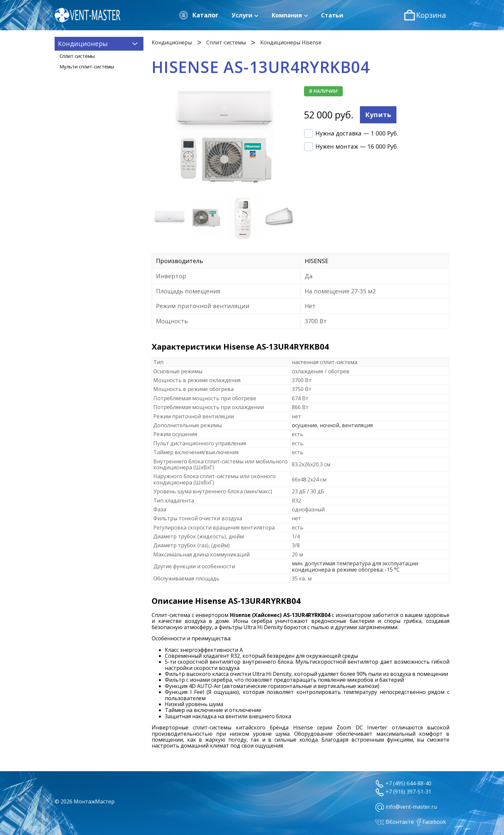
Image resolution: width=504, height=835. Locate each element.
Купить (378, 115)
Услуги (245, 15)
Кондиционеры (172, 42)
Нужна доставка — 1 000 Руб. (351, 133)
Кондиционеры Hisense (291, 42)
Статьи (332, 15)
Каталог (198, 15)
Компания (290, 15)
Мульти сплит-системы (87, 66)
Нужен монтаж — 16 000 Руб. (351, 146)
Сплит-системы (226, 42)
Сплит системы (77, 56)
